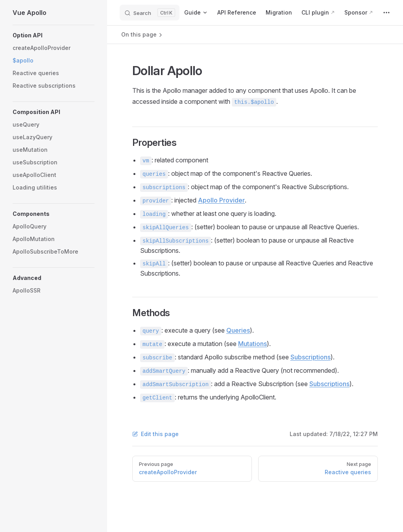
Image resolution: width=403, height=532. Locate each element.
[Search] (150, 13)
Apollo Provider (221, 200)
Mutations (252, 344)
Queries (238, 330)
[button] (54, 35)
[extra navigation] (386, 13)
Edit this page (155, 434)
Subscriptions (311, 357)
